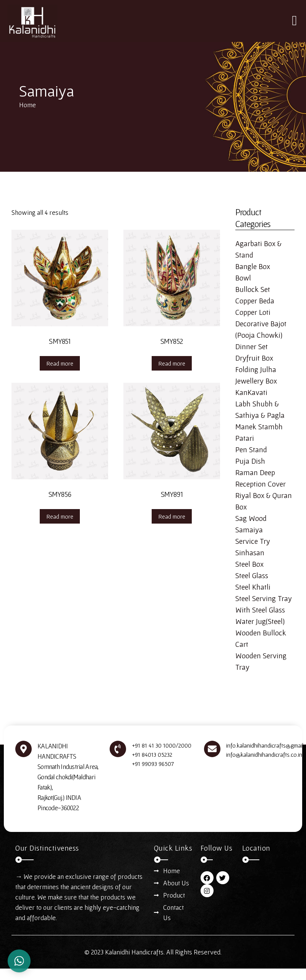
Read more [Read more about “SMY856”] (60, 516)
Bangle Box (253, 266)
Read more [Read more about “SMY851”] (60, 363)
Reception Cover (261, 484)
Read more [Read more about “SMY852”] (172, 363)
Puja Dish (250, 461)
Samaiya (249, 530)
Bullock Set (253, 289)
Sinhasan (250, 553)
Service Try (253, 541)
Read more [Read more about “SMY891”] (172, 516)
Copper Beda (255, 301)
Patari (245, 438)
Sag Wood (251, 518)
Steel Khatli (253, 587)
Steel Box (249, 564)
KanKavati (251, 392)
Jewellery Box (256, 381)
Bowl (243, 278)
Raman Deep (255, 472)
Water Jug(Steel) (260, 621)
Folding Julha (256, 369)
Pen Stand (251, 450)
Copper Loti (253, 312)
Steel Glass (252, 575)
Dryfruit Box (254, 358)
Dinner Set (252, 347)
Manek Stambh (259, 427)
